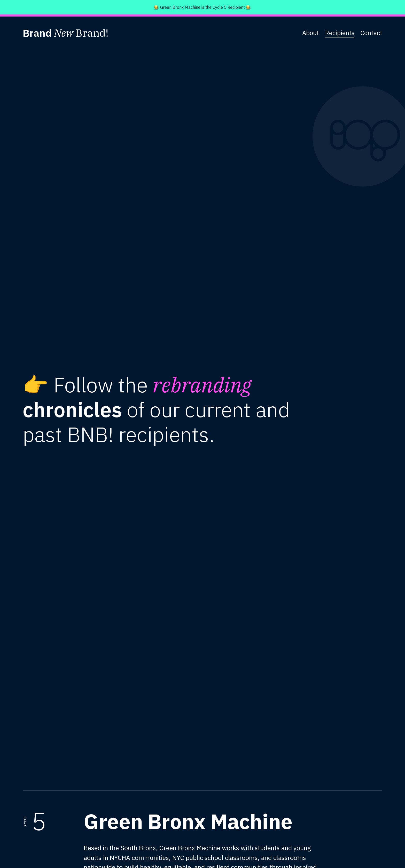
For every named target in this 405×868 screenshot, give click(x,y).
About (311, 33)
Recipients (340, 33)
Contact (371, 33)
